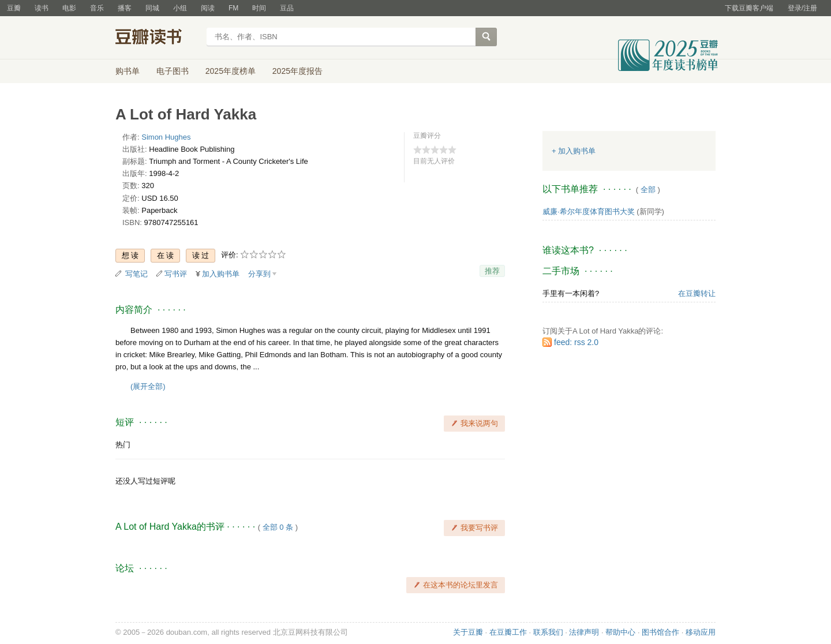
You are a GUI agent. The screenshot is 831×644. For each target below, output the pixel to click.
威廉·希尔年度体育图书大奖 (589, 211)
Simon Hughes (166, 137)
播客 (125, 8)
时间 (259, 8)
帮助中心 (620, 632)
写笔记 (136, 274)
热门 (123, 445)
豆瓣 (14, 8)
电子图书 (173, 71)
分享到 (259, 274)
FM (233, 8)
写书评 (176, 274)
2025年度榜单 (231, 71)
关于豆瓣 (468, 632)
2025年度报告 (297, 71)
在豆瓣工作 (508, 632)
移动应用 (701, 632)
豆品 (287, 8)
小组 (180, 8)
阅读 (208, 8)
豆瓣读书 (157, 38)
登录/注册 (802, 8)
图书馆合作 (660, 632)
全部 (648, 190)
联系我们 (548, 632)
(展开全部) (148, 386)
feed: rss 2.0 (576, 342)
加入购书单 (221, 274)
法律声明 (584, 632)
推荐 (492, 271)
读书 (42, 8)
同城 (152, 8)
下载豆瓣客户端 (749, 8)
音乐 (97, 8)
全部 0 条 (278, 527)
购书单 (128, 71)
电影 (69, 8)
